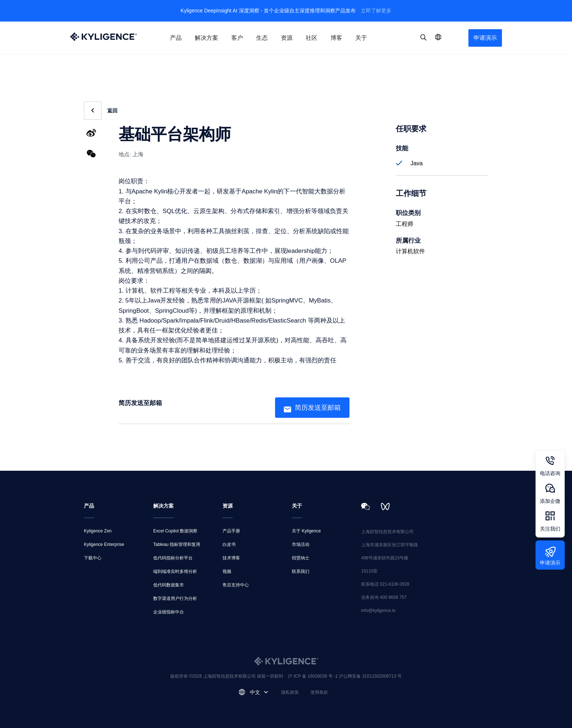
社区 (312, 38)
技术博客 (231, 558)
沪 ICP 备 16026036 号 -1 (313, 676)
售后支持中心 (236, 585)
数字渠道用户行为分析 (175, 598)
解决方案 (206, 38)
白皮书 (229, 544)
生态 (262, 38)
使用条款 (319, 692)
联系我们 (301, 571)
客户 (237, 38)
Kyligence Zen (98, 531)
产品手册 (231, 531)
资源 (287, 38)
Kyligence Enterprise (104, 544)
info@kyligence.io (378, 610)
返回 (112, 111)
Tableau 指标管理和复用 (177, 544)
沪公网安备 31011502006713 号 (370, 676)
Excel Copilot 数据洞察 (175, 531)
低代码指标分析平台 (173, 558)
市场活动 (301, 544)
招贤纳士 (301, 558)
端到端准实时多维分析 (175, 571)
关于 (361, 38)
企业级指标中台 (169, 612)
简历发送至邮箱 (318, 408)
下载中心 (93, 558)
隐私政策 (290, 692)
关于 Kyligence (306, 531)
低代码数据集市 (169, 585)
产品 (176, 38)
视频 (227, 571)
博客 (336, 38)
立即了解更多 (376, 11)
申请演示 (485, 38)
